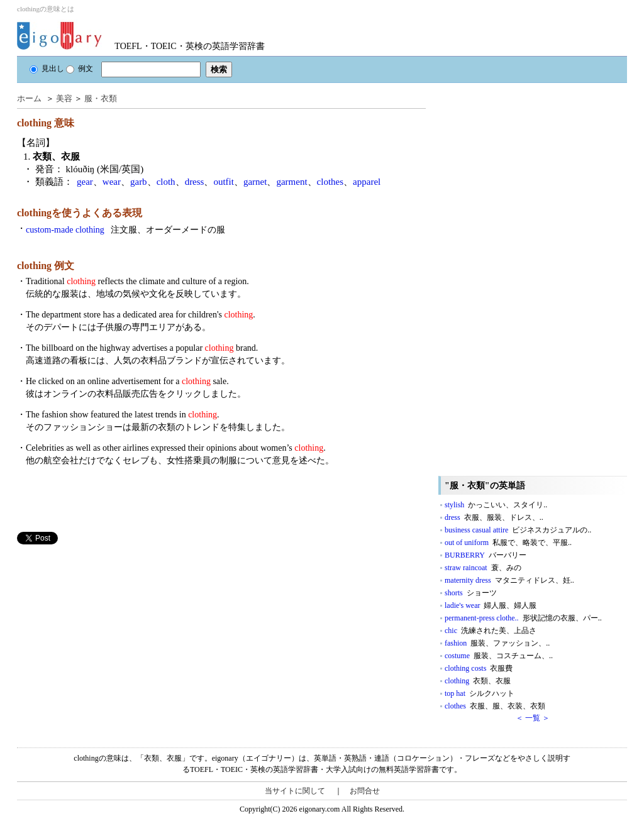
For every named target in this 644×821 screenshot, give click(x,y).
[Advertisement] (111, 632)
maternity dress (509, 580)
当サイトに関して (295, 791)
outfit (224, 182)
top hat (480, 693)
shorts (471, 593)
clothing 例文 (46, 266)
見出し (47, 69)
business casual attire (518, 530)
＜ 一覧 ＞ (533, 718)
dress (195, 182)
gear (85, 182)
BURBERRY (486, 555)
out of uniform (508, 543)
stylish (496, 505)
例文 (80, 69)
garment (291, 182)
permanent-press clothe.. (523, 618)
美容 (64, 98)
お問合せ (365, 791)
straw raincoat (483, 568)
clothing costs (479, 668)
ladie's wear (491, 605)
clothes (330, 182)
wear (112, 182)
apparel (367, 182)
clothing (478, 681)
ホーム (29, 98)
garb (139, 182)
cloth (166, 182)
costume (499, 656)
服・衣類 (101, 98)
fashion (497, 643)
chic (491, 631)
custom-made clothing (125, 230)
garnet (255, 182)
